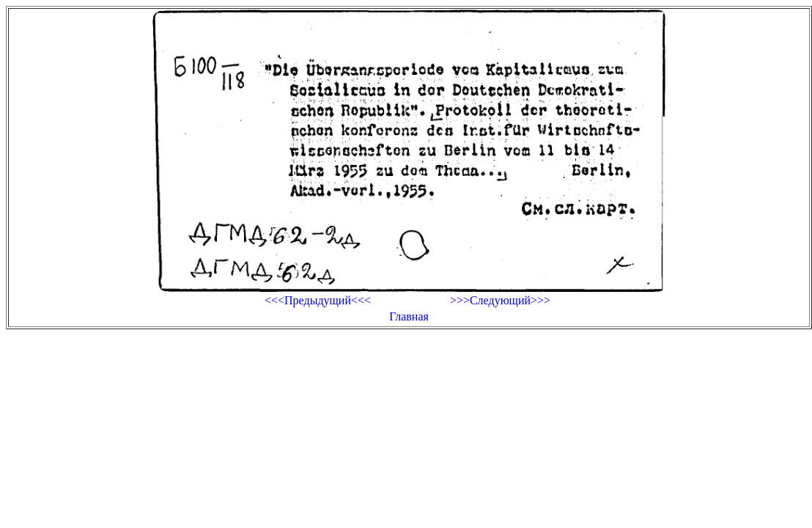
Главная (409, 316)
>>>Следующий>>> (500, 300)
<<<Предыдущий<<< (318, 300)
